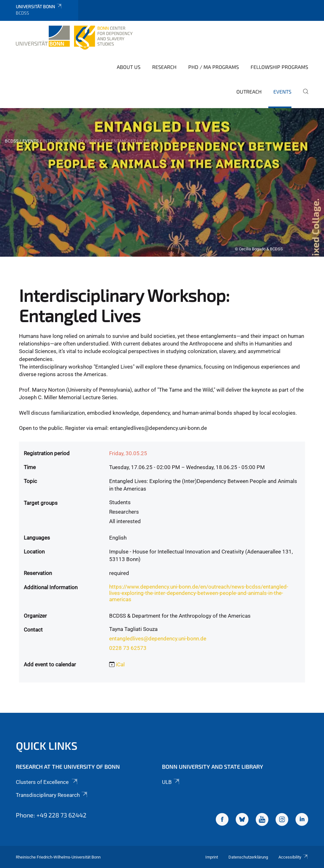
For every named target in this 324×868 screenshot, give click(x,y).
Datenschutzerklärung (248, 857)
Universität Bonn (39, 6)
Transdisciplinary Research (52, 795)
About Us (129, 67)
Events (282, 92)
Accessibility (293, 857)
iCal (120, 664)
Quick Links (47, 746)
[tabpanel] (162, 182)
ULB (171, 782)
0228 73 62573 (128, 648)
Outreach (249, 92)
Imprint (212, 857)
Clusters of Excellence (47, 782)
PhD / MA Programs (214, 67)
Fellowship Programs (279, 67)
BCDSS (12, 141)
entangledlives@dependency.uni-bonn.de (158, 639)
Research (164, 67)
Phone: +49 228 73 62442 (51, 815)
